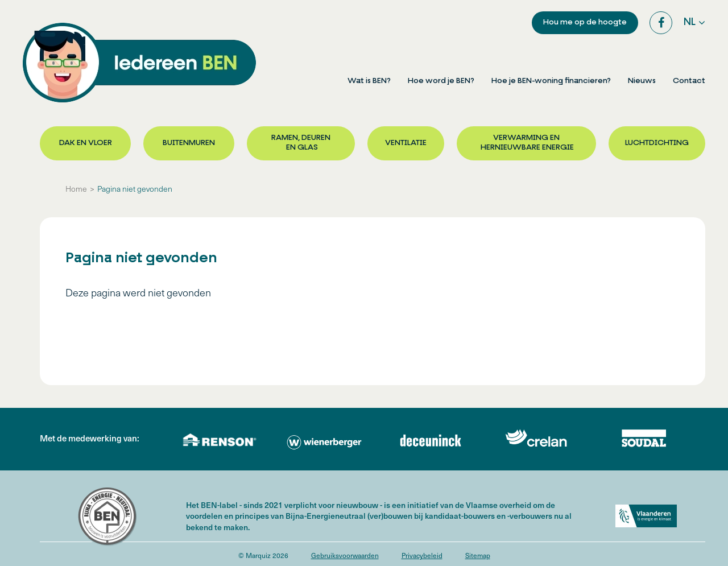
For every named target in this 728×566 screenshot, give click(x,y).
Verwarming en (526, 143)
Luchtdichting (657, 143)
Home (76, 189)
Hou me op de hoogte (585, 22)
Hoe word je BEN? (441, 81)
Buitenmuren (189, 143)
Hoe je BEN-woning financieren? (551, 81)
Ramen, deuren (301, 143)
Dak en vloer (86, 143)
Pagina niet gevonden (135, 189)
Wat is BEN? (369, 81)
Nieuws (642, 81)
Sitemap (478, 555)
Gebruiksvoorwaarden (345, 555)
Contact (689, 81)
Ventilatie (406, 143)
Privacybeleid (422, 555)
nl (690, 22)
